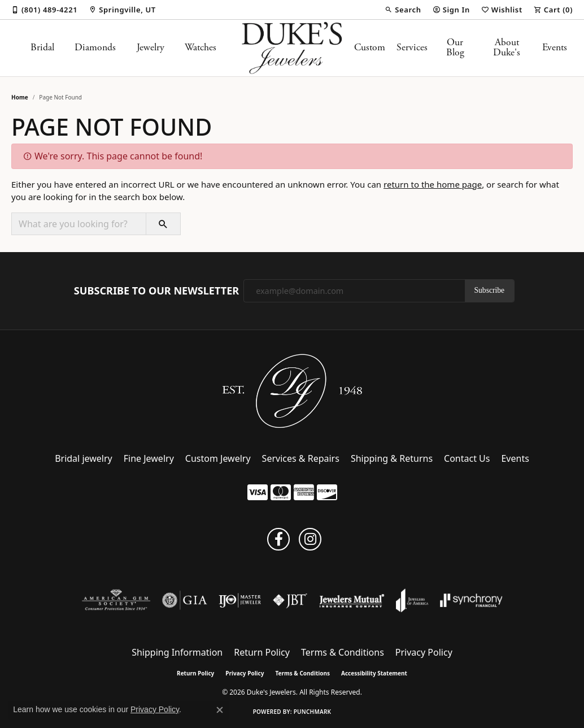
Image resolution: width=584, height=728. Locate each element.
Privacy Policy (424, 652)
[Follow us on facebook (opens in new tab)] (278, 539)
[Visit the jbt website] (290, 600)
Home (20, 97)
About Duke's (507, 47)
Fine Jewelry (149, 458)
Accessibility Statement (374, 673)
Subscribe (490, 290)
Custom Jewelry (218, 458)
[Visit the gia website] (185, 600)
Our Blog (455, 47)
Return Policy (262, 652)
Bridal (42, 47)
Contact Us (467, 458)
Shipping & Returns (392, 458)
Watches (201, 47)
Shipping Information (177, 652)
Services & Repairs (301, 458)
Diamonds (95, 47)
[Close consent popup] (220, 710)
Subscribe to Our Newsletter (156, 291)
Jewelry (151, 47)
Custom (370, 47)
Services (412, 47)
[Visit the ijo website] (240, 600)
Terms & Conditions (343, 652)
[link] (44, 10)
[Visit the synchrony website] (471, 600)
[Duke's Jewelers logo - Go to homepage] (292, 48)
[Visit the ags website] (116, 600)
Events (555, 47)
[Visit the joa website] (412, 600)
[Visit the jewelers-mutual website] (352, 600)
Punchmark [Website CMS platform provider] (313, 712)
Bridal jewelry (84, 458)
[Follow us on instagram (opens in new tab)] (310, 539)
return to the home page (433, 184)
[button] (403, 10)
